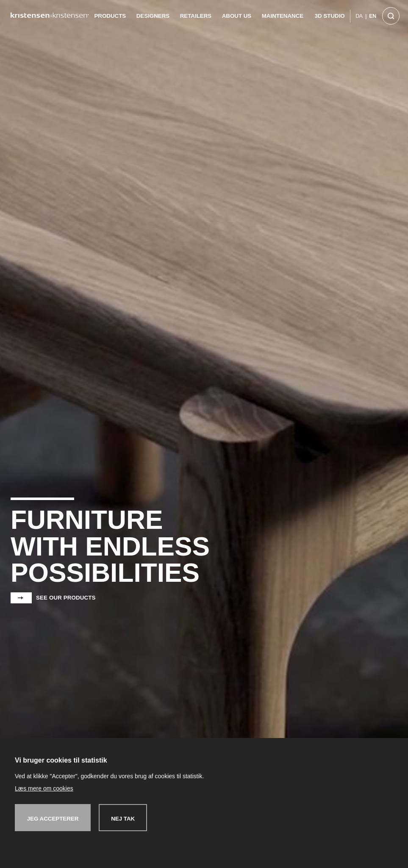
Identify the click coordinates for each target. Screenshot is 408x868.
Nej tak (123, 819)
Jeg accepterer (53, 819)
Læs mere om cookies (44, 788)
